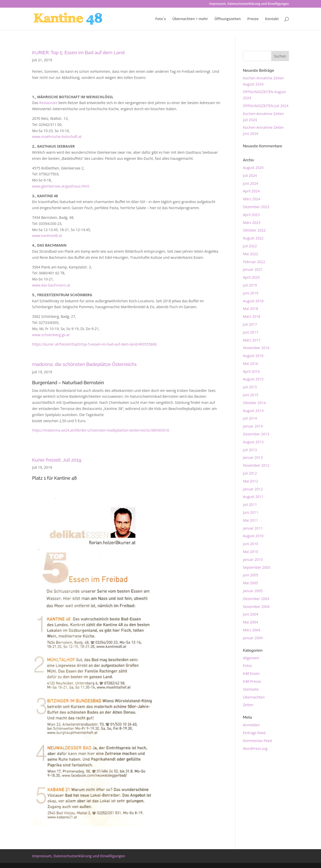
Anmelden (251, 725)
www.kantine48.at (47, 236)
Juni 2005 (251, 575)
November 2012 (256, 465)
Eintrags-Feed (254, 733)
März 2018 (252, 316)
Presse (253, 19)
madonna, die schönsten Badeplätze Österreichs (84, 364)
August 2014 (253, 411)
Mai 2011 (251, 520)
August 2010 (253, 536)
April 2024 (251, 191)
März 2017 (252, 340)
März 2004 (252, 630)
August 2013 (253, 442)
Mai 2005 (251, 583)
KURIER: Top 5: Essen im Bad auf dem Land (78, 53)
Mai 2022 (251, 254)
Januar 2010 (253, 559)
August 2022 (253, 238)
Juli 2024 (250, 175)
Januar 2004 (253, 638)
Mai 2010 (251, 552)
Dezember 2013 (256, 434)
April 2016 (251, 371)
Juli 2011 (250, 504)
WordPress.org (255, 749)
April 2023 (251, 215)
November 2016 (256, 348)
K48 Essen (251, 673)
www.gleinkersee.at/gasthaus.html (61, 186)
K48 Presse (252, 681)
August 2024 (253, 168)
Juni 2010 (251, 544)
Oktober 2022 (254, 230)
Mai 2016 (251, 364)
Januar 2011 (253, 528)
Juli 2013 (250, 450)
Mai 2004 (251, 622)
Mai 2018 (251, 309)
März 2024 (252, 199)
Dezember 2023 (256, 207)
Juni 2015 (251, 395)
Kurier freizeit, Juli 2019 (57, 460)
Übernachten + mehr (190, 19)
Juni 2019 (251, 293)
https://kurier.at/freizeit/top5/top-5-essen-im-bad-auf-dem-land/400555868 (94, 344)
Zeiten (248, 705)
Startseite (251, 689)
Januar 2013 (253, 457)
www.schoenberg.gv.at (51, 335)
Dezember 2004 (256, 599)
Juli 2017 (250, 324)
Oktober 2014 (254, 403)
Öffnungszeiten (228, 19)
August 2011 (253, 497)
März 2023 (252, 223)
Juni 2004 (251, 614)
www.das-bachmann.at (51, 285)
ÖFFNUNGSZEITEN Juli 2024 (266, 106)
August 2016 (253, 356)
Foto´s (160, 19)
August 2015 (253, 379)
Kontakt (272, 19)
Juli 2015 (250, 387)
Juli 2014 (250, 418)
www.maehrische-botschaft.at (57, 137)
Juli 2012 (250, 473)
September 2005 (257, 567)
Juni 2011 (251, 512)
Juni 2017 (251, 332)
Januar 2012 (253, 489)
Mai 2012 (251, 481)
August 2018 (253, 301)
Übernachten (254, 697)
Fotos (248, 666)
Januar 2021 (253, 269)
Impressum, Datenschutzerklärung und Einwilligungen (249, 4)
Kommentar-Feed (257, 741)
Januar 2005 (253, 591)
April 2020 (251, 277)
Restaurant (49, 103)
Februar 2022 (254, 262)
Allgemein (251, 658)
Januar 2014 (253, 426)
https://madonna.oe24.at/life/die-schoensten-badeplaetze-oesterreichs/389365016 (101, 430)
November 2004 (256, 607)
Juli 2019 (250, 285)
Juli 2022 (250, 246)
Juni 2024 (251, 183)
